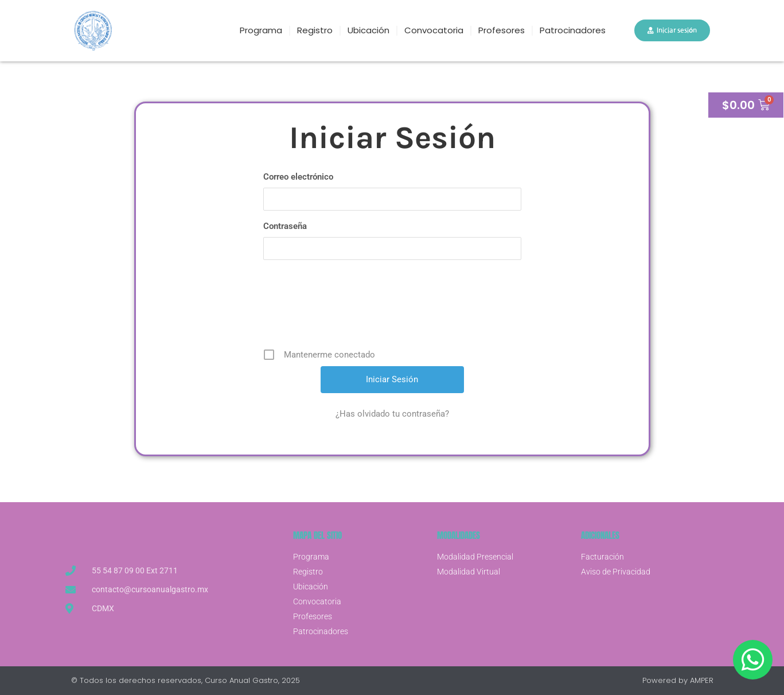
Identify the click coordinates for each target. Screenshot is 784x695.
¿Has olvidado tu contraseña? (392, 414)
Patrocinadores (573, 30)
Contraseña (285, 226)
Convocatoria (434, 30)
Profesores (502, 30)
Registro (315, 30)
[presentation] (393, 308)
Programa (261, 30)
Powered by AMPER (678, 680)
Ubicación (368, 30)
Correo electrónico (298, 177)
